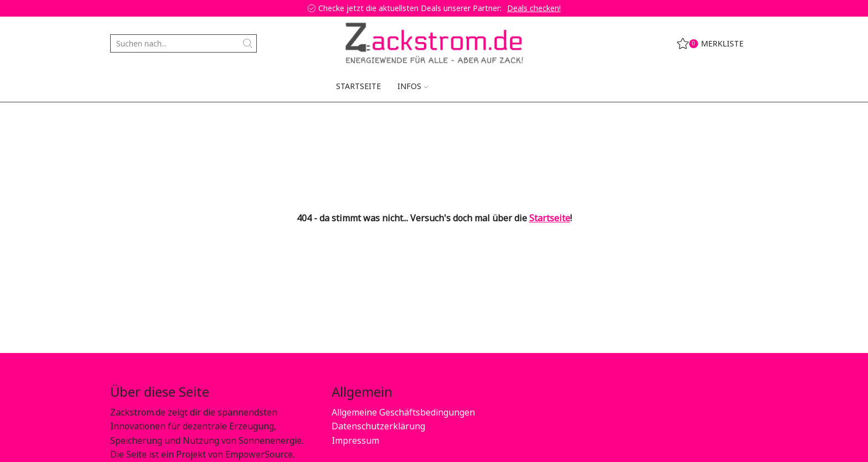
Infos (413, 86)
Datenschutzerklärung (378, 426)
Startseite (358, 86)
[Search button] (248, 43)
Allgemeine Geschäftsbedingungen (403, 412)
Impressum (355, 440)
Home (122, 119)
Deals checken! (534, 8)
